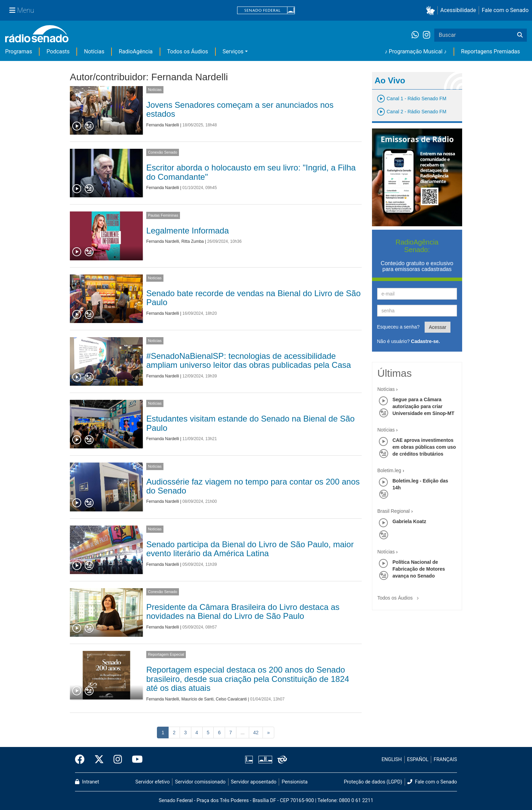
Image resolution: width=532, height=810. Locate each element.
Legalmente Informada (188, 231)
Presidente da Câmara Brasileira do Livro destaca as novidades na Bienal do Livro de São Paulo (243, 611)
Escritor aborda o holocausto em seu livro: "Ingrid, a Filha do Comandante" (251, 172)
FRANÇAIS (445, 760)
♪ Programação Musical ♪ (416, 51)
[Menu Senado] (22, 10)
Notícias (94, 51)
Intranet (87, 782)
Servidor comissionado (200, 782)
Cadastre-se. (425, 341)
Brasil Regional (394, 511)
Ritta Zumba (193, 241)
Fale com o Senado (505, 10)
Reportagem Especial (166, 654)
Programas (19, 51)
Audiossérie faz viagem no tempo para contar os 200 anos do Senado (253, 486)
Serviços (233, 51)
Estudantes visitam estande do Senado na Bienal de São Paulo (251, 423)
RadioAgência (136, 51)
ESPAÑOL (418, 760)
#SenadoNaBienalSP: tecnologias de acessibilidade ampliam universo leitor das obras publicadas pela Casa (249, 360)
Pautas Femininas (163, 215)
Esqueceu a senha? (398, 327)
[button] (432, 11)
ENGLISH (392, 760)
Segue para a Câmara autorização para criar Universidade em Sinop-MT (424, 406)
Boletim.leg (389, 470)
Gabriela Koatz (409, 521)
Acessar (438, 327)
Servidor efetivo (152, 782)
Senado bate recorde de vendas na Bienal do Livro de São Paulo (253, 298)
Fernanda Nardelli (163, 125)
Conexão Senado (163, 152)
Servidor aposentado (254, 782)
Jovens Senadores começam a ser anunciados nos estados (240, 109)
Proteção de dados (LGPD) (373, 782)
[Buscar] (520, 35)
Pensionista (295, 782)
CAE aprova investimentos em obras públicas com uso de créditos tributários (424, 447)
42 (256, 733)
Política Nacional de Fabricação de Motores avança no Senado (419, 569)
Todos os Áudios (188, 51)
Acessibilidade (458, 10)
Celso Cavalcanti (231, 699)
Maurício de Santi (197, 699)
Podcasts (58, 51)
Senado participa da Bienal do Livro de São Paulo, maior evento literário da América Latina (250, 549)
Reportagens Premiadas (491, 51)
